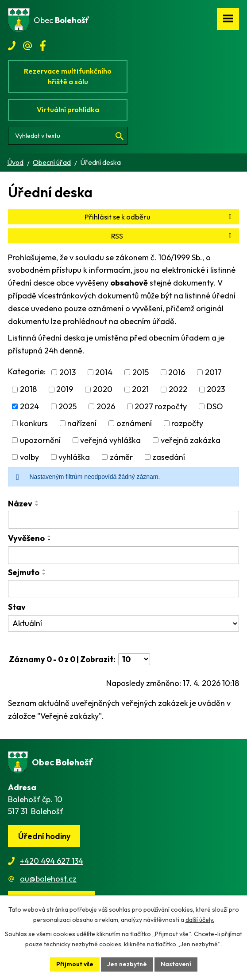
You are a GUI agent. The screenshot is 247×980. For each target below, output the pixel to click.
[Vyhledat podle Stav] (123, 623)
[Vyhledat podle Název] (123, 520)
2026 (106, 406)
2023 (216, 390)
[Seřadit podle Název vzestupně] (37, 502)
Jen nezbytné (127, 964)
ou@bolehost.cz (48, 879)
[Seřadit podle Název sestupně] (37, 505)
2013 (68, 372)
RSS (173, 236)
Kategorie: (27, 371)
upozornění (40, 440)
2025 (68, 406)
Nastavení (176, 964)
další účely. (200, 920)
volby (29, 457)
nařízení (82, 423)
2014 (104, 372)
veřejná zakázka (191, 440)
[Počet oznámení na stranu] (134, 659)
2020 (103, 390)
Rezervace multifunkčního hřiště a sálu (68, 76)
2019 (65, 390)
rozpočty (187, 423)
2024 (29, 406)
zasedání (169, 457)
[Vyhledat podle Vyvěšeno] (123, 555)
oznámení (134, 423)
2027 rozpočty (161, 406)
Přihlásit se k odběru (160, 217)
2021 (140, 390)
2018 (28, 390)
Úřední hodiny (44, 836)
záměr (121, 457)
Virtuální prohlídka (68, 110)
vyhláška (74, 457)
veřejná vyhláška (110, 440)
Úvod (15, 162)
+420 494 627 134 (52, 861)
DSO (215, 406)
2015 (141, 372)
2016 (177, 372)
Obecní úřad (52, 162)
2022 (178, 390)
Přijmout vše (75, 964)
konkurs (34, 423)
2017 (213, 372)
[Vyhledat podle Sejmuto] (123, 589)
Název (20, 504)
